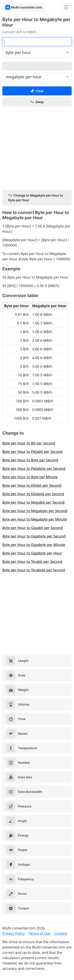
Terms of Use (39, 933)
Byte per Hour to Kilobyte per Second (33, 494)
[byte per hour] (37, 42)
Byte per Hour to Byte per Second (30, 460)
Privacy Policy (14, 933)
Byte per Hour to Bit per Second (29, 443)
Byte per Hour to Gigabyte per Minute (34, 545)
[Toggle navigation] (66, 7)
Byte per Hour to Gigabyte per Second (34, 536)
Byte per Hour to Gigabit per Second (33, 528)
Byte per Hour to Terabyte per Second (34, 570)
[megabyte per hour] (37, 66)
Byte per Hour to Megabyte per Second (35, 511)
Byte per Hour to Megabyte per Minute (35, 519)
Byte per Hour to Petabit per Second (32, 452)
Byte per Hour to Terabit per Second (32, 562)
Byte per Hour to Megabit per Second (33, 502)
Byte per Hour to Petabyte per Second (34, 468)
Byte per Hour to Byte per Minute (30, 477)
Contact (61, 933)
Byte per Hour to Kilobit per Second (32, 485)
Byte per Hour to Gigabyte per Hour (32, 553)
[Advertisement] (37, 148)
